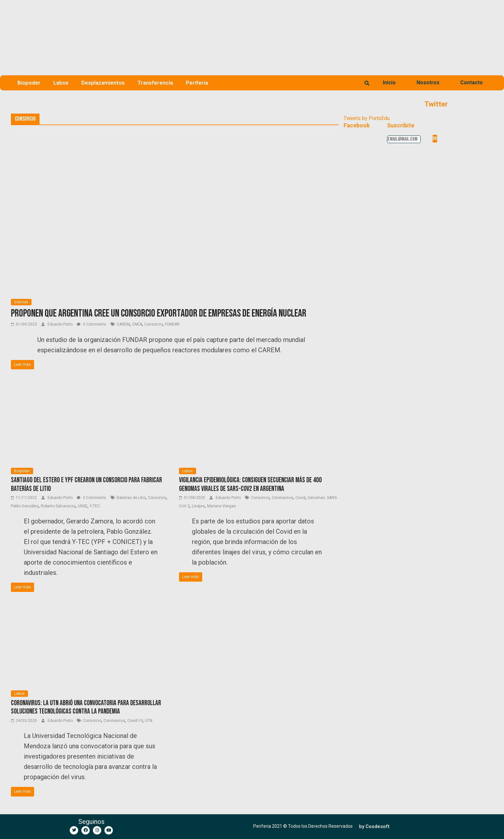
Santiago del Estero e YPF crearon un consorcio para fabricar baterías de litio (86, 484)
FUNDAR (172, 324)
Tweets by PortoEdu (367, 118)
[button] (374, 827)
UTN (149, 721)
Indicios (21, 302)
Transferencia (155, 83)
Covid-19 (135, 721)
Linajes (198, 506)
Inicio (389, 83)
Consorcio (153, 324)
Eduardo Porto (61, 324)
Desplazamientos (103, 83)
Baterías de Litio (131, 498)
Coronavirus (282, 498)
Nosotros (428, 83)
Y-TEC (95, 506)
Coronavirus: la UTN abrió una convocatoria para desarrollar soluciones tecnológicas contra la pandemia (86, 707)
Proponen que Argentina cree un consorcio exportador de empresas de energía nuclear (159, 313)
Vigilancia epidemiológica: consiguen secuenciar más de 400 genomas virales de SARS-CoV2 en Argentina (250, 484)
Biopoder (29, 83)
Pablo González (25, 506)
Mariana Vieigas (221, 506)
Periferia (197, 83)
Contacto (472, 83)
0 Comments (91, 324)
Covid (300, 498)
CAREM (123, 324)
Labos (61, 83)
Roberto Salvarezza (58, 506)
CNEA (137, 324)
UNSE (83, 506)
